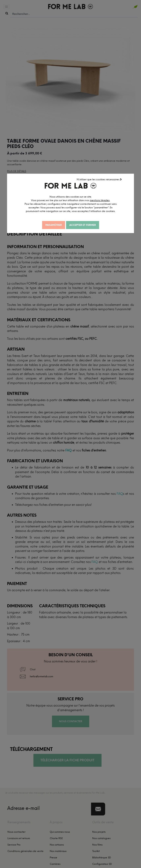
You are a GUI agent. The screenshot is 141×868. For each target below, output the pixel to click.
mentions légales (105, 200)
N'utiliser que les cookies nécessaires (104, 179)
